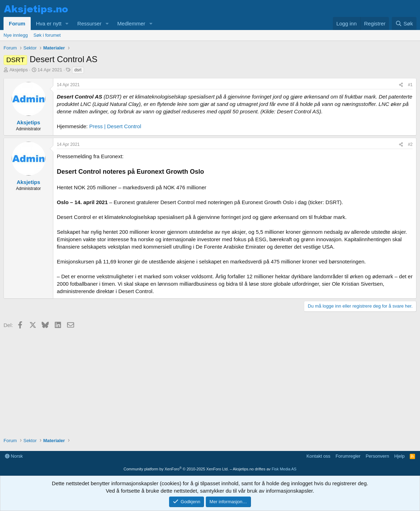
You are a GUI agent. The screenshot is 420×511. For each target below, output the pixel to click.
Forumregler (348, 456)
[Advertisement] (210, 381)
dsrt (78, 70)
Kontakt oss (318, 456)
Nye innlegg (16, 35)
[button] (67, 23)
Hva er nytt (49, 23)
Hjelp (400, 456)
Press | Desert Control (115, 126)
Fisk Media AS (284, 469)
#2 (410, 144)
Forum (17, 23)
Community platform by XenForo (176, 469)
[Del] (401, 85)
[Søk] (404, 23)
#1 (410, 85)
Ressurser (89, 23)
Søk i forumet (47, 35)
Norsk (14, 456)
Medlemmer (131, 23)
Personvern (377, 456)
